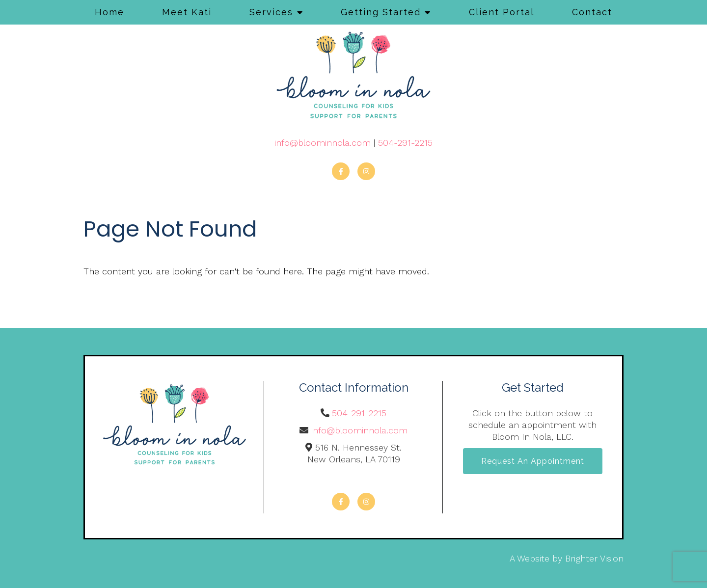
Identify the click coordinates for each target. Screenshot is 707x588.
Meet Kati (187, 12)
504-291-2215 (405, 143)
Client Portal (502, 12)
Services (271, 12)
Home (109, 12)
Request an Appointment (533, 461)
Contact (592, 12)
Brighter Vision (594, 558)
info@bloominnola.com (323, 143)
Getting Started (381, 12)
